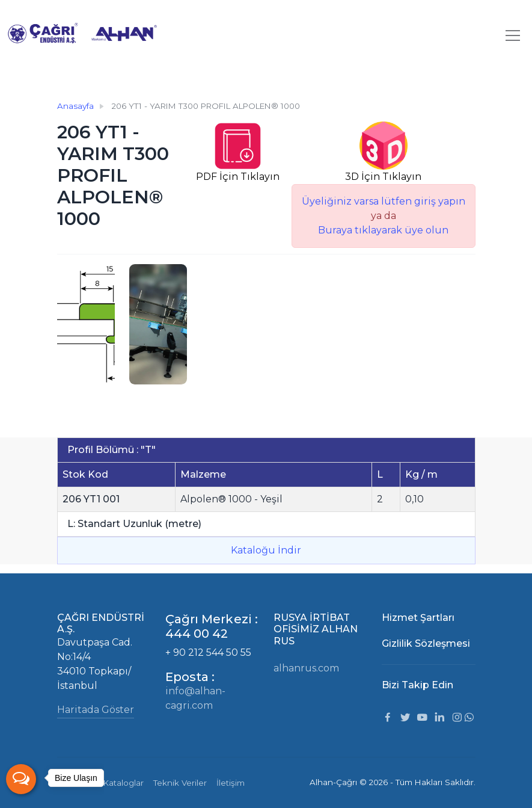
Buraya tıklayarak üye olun (383, 230)
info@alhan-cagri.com (195, 698)
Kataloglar (124, 783)
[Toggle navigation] (513, 35)
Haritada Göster (96, 710)
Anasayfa (75, 106)
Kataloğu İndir (266, 550)
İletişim (231, 783)
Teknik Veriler (180, 783)
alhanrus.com (306, 668)
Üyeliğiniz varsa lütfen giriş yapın (384, 201)
